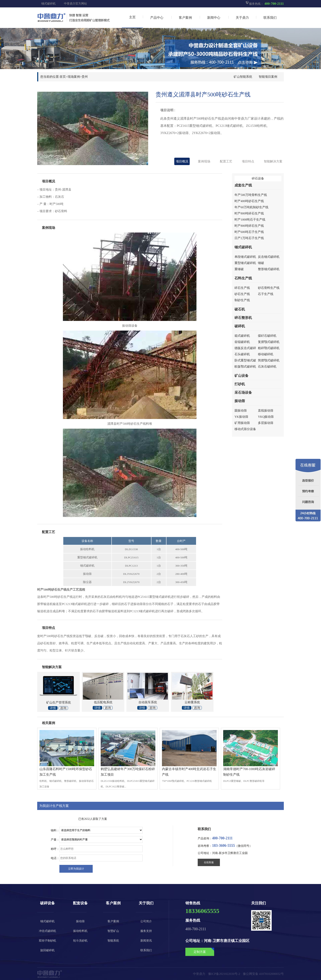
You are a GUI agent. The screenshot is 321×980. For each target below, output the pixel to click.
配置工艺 (226, 161)
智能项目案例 (268, 77)
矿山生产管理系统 (59, 702)
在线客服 (209, 862)
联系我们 (146, 950)
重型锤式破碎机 (245, 263)
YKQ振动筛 (266, 417)
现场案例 (74, 77)
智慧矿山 (113, 931)
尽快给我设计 (76, 869)
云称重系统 (192, 702)
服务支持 (146, 931)
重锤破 (239, 269)
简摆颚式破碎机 (269, 360)
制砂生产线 (242, 300)
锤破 (261, 263)
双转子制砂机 (47, 941)
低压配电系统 (103, 702)
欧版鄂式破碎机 (245, 367)
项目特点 (248, 161)
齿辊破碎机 (242, 342)
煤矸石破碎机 (267, 336)
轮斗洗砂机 (80, 941)
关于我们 (146, 903)
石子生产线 (266, 294)
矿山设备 (241, 376)
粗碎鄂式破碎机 (269, 348)
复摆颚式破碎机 (269, 342)
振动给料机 (80, 931)
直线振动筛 (266, 411)
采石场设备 (243, 393)
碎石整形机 (243, 318)
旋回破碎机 (47, 950)
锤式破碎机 (48, 4)
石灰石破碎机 (267, 367)
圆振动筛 (241, 411)
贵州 (85, 77)
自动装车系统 (148, 702)
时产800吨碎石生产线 (249, 213)
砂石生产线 (242, 294)
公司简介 (146, 921)
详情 (53, 708)
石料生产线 (243, 278)
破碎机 (240, 326)
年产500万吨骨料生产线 (251, 195)
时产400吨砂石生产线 (249, 201)
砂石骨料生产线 (269, 288)
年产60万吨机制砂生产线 (251, 207)
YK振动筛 (241, 417)
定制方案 (204, 951)
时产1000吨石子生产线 (250, 220)
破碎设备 (47, 903)
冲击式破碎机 (47, 931)
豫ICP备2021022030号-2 (224, 974)
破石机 (240, 309)
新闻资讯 (146, 941)
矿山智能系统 (243, 77)
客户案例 (113, 903)
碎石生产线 (242, 288)
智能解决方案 (273, 161)
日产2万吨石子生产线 (249, 238)
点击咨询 (248, 63)
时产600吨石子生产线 (249, 232)
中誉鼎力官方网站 (75, 4)
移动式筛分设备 (245, 429)
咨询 (63, 708)
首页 (63, 77)
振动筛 (240, 401)
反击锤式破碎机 (269, 257)
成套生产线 (243, 185)
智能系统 (113, 941)
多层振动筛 (266, 423)
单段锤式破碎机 (245, 257)
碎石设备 (258, 178)
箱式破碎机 (242, 336)
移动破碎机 (266, 354)
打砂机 (240, 384)
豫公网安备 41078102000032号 (263, 974)
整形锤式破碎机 (269, 269)
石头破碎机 (242, 354)
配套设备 (80, 903)
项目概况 (182, 161)
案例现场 (204, 161)
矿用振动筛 (242, 423)
